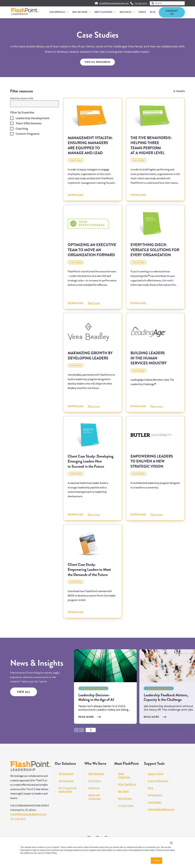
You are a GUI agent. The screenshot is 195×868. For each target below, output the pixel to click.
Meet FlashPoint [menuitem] (124, 775)
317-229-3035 (141, 3)
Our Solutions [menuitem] (66, 774)
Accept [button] (156, 861)
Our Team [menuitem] (123, 791)
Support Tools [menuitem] (156, 774)
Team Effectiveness (29, 123)
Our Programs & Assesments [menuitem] (67, 790)
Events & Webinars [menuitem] (158, 781)
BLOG (153, 12)
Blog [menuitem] (150, 788)
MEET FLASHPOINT (104, 12)
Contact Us (172, 12)
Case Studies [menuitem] (155, 802)
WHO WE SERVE (80, 12)
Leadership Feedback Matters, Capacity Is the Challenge (166, 697)
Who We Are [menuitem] (125, 799)
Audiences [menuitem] (94, 788)
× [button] (171, 843)
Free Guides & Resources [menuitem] (161, 809)
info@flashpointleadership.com (114, 3)
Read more (94, 303)
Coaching (22, 129)
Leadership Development (32, 118)
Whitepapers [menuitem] (155, 795)
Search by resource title (22, 98)
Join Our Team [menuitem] (126, 806)
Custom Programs (28, 134)
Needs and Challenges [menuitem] (95, 797)
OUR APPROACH (57, 12)
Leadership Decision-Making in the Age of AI (96, 697)
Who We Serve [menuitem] (96, 774)
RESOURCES (126, 12)
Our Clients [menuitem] (95, 781)
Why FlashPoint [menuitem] (127, 784)
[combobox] (167, 3)
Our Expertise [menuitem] (66, 781)
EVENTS (142, 12)
